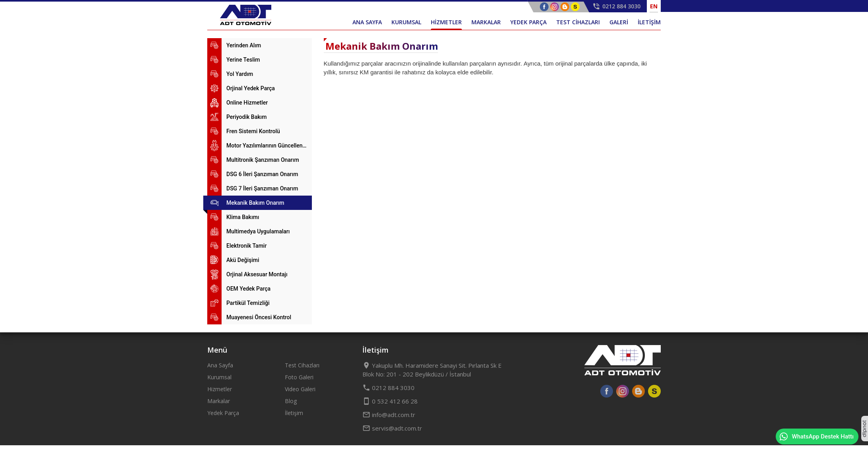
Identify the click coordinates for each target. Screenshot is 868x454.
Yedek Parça (223, 413)
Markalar (219, 401)
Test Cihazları (302, 365)
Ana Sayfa (220, 365)
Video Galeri (300, 389)
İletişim (294, 413)
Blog (291, 401)
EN (654, 6)
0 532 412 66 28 (390, 401)
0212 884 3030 (388, 388)
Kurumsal (219, 377)
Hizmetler (220, 389)
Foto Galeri (299, 377)
